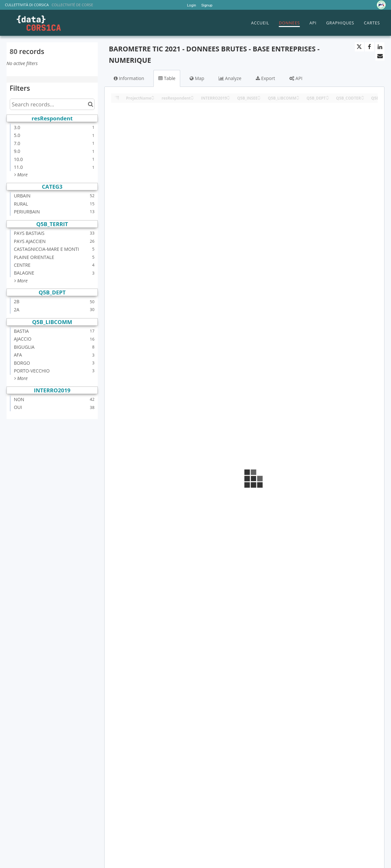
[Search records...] (52, 104)
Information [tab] (129, 78)
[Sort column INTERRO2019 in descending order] (228, 98)
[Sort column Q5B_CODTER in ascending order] (363, 96)
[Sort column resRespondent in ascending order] (192, 96)
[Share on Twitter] (359, 47)
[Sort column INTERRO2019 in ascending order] (228, 96)
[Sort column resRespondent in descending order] (192, 98)
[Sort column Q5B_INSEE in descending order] (259, 98)
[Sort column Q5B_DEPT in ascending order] (327, 96)
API (313, 23)
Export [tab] (265, 78)
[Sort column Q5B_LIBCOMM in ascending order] (298, 96)
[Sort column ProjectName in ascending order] (153, 96)
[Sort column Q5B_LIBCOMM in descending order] (298, 98)
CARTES (372, 23)
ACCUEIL (260, 23)
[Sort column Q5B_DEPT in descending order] (327, 98)
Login (192, 5)
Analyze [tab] (230, 78)
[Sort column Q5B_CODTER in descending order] (363, 98)
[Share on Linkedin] (380, 47)
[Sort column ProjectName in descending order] (153, 98)
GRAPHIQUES (340, 23)
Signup (207, 5)
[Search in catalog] (90, 104)
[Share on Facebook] (369, 47)
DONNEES (289, 23)
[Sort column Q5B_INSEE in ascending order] (259, 96)
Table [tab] (167, 78)
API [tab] (296, 78)
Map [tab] (197, 78)
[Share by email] (380, 56)
